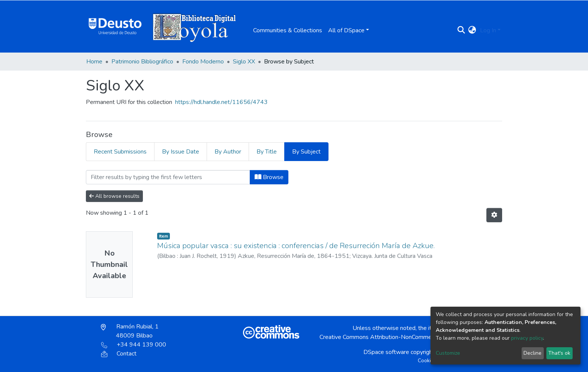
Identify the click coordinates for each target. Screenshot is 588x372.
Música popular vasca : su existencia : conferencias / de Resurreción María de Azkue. (296, 246)
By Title (267, 152)
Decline (532, 353)
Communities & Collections (288, 30)
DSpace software (386, 352)
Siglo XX (244, 62)
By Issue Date (181, 152)
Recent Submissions (120, 152)
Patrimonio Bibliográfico (142, 62)
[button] (472, 30)
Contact (119, 354)
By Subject (306, 152)
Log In (488, 30)
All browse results (114, 196)
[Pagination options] (494, 215)
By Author (228, 152)
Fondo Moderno (203, 62)
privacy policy (527, 338)
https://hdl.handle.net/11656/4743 (221, 102)
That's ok (559, 353)
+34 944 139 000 (133, 345)
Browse (269, 177)
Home (94, 62)
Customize (448, 353)
